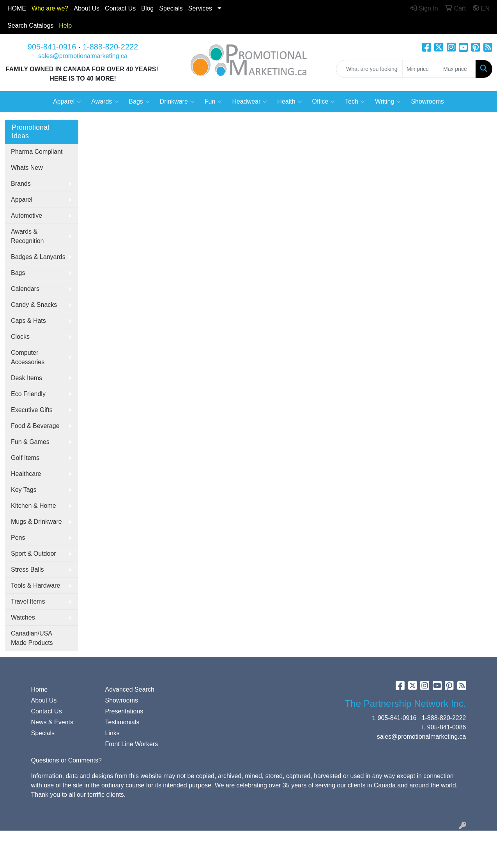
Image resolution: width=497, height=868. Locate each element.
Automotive (27, 216)
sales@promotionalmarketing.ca (83, 56)
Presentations (124, 711)
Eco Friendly (28, 394)
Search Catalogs (30, 26)
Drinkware (177, 102)
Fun (213, 102)
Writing (388, 102)
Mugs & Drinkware (36, 522)
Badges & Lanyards (38, 257)
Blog (147, 8)
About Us (87, 8)
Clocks (20, 337)
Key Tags (24, 490)
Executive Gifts (32, 410)
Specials (171, 8)
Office (324, 102)
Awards (105, 102)
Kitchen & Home (34, 506)
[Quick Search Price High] (457, 69)
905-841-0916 (52, 47)
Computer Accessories (28, 357)
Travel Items (28, 601)
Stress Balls (27, 570)
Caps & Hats (28, 321)
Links (112, 733)
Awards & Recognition (27, 236)
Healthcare (26, 474)
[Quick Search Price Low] (421, 69)
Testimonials (122, 722)
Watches (23, 617)
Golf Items (25, 458)
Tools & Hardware (35, 585)
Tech (355, 102)
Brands (21, 184)
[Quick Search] (369, 69)
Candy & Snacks (34, 305)
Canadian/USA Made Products (32, 638)
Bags (139, 102)
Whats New (27, 168)
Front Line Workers (132, 744)
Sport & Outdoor (34, 554)
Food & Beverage (35, 426)
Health (289, 102)
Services (200, 8)
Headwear (249, 102)
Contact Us (47, 711)
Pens (18, 538)
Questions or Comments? (66, 760)
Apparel (67, 102)
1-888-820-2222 (110, 47)
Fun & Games (30, 442)
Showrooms (427, 101)
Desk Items (27, 378)
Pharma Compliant (37, 152)
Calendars (25, 289)
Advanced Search (130, 689)
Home (40, 689)
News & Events (52, 722)
